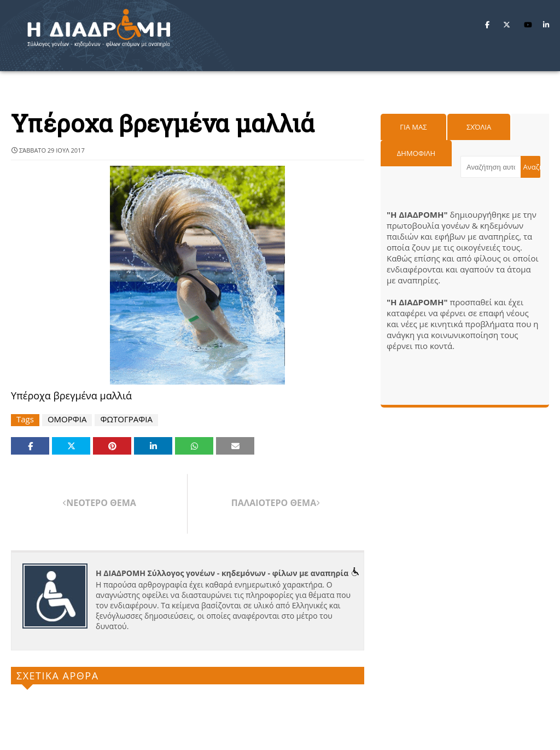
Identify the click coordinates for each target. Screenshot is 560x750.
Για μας (413, 127)
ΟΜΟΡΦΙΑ (67, 419)
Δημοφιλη (416, 153)
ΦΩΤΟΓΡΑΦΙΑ (126, 419)
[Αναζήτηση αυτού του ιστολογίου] (491, 167)
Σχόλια (479, 127)
